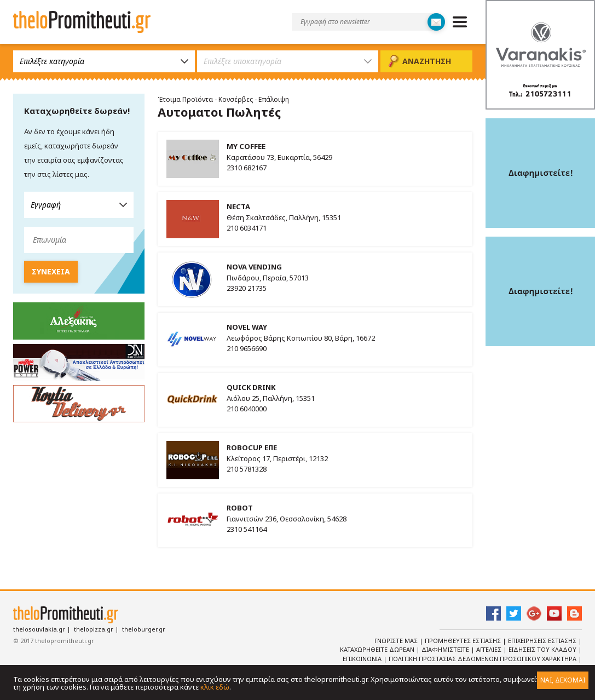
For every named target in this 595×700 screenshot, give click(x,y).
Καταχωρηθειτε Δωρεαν (378, 649)
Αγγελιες (490, 649)
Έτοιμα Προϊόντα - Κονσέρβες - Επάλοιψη (223, 99)
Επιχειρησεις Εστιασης (543, 641)
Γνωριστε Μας (397, 641)
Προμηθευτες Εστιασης (464, 641)
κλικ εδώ (215, 687)
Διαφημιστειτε (446, 649)
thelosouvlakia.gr (39, 629)
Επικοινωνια (363, 659)
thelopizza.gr (94, 629)
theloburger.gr (144, 629)
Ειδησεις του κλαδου (543, 649)
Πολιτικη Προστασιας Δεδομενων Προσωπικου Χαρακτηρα (483, 659)
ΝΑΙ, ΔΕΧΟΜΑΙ (563, 680)
